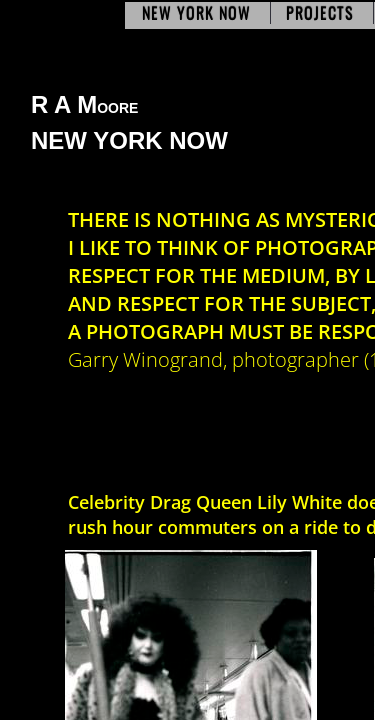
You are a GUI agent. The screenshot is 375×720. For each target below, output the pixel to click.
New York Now (196, 13)
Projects (320, 13)
